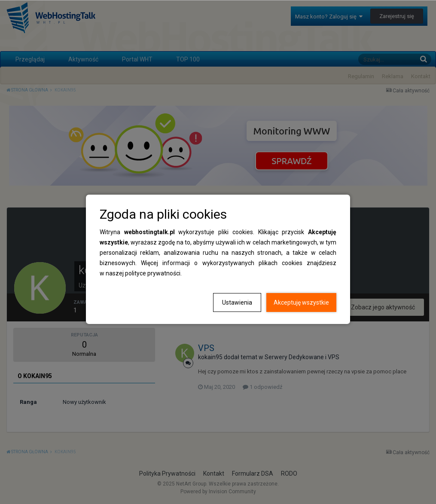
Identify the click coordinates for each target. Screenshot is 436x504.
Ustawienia (237, 302)
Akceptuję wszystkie (301, 302)
